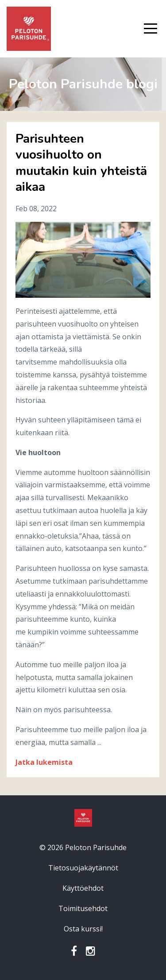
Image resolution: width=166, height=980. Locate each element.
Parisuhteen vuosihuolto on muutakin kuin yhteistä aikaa (81, 163)
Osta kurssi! (83, 929)
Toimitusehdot (83, 908)
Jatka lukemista (44, 762)
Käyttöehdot (83, 888)
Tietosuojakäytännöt (83, 868)
